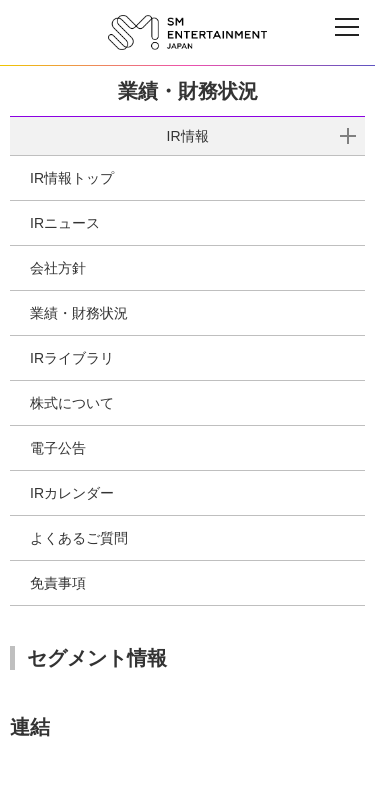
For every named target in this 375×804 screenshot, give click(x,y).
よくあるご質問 (79, 538)
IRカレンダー (72, 493)
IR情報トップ (72, 178)
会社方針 (58, 268)
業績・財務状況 (79, 313)
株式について (72, 403)
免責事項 (58, 583)
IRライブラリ (72, 358)
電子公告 (58, 448)
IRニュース (65, 223)
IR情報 (188, 136)
